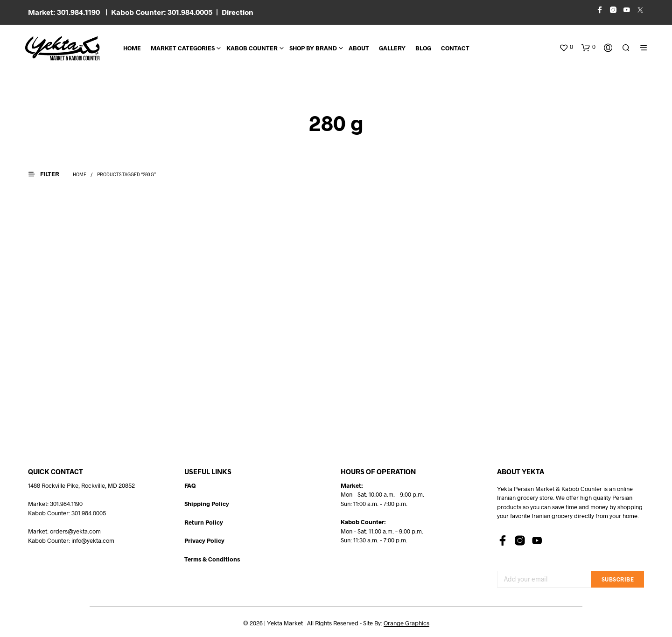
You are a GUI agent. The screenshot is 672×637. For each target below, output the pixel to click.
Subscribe (618, 579)
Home (132, 48)
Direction (238, 12)
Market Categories (183, 48)
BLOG (423, 48)
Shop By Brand (313, 48)
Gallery (392, 48)
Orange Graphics (406, 623)
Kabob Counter (252, 48)
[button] (566, 47)
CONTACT (455, 48)
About (359, 48)
